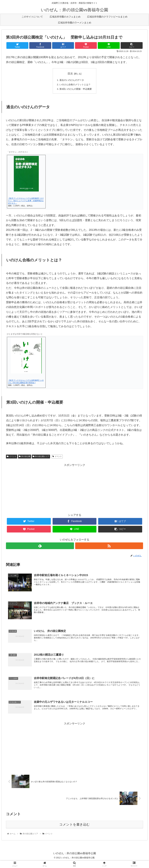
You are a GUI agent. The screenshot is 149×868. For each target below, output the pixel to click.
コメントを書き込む (74, 830)
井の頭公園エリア (41, 457)
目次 (70, 74)
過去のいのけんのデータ (71, 80)
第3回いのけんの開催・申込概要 (76, 90)
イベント (12, 457)
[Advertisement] (74, 753)
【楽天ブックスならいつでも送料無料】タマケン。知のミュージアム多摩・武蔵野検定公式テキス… (26, 202)
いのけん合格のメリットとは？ (75, 85)
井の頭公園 (25, 457)
